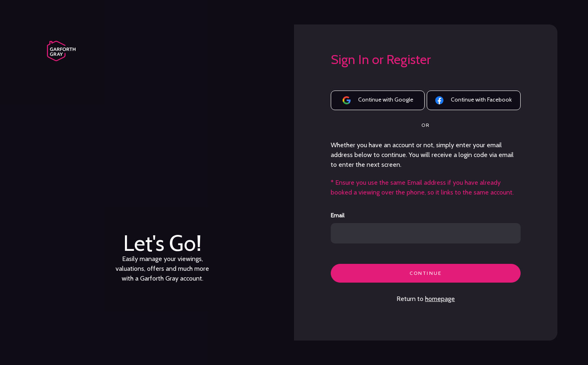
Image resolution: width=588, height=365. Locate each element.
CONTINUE (426, 273)
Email (337, 216)
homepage (440, 299)
